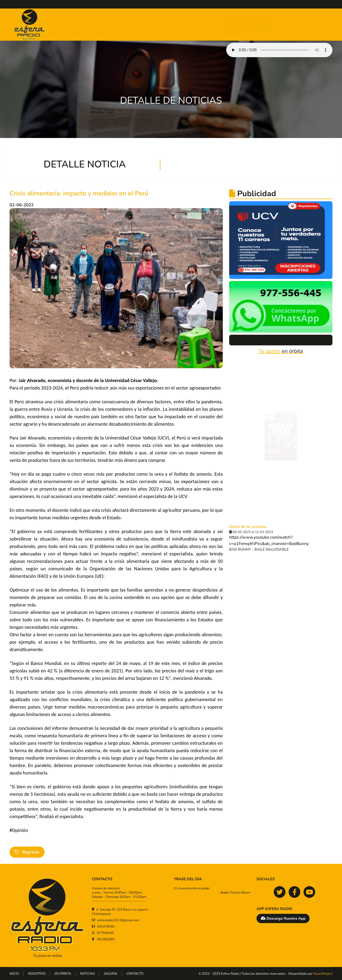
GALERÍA (284, 25)
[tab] (270, 485)
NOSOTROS (208, 25)
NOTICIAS (260, 25)
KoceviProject (323, 974)
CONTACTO (309, 25)
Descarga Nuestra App (283, 918)
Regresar (27, 852)
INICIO (185, 25)
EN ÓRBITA (235, 25)
